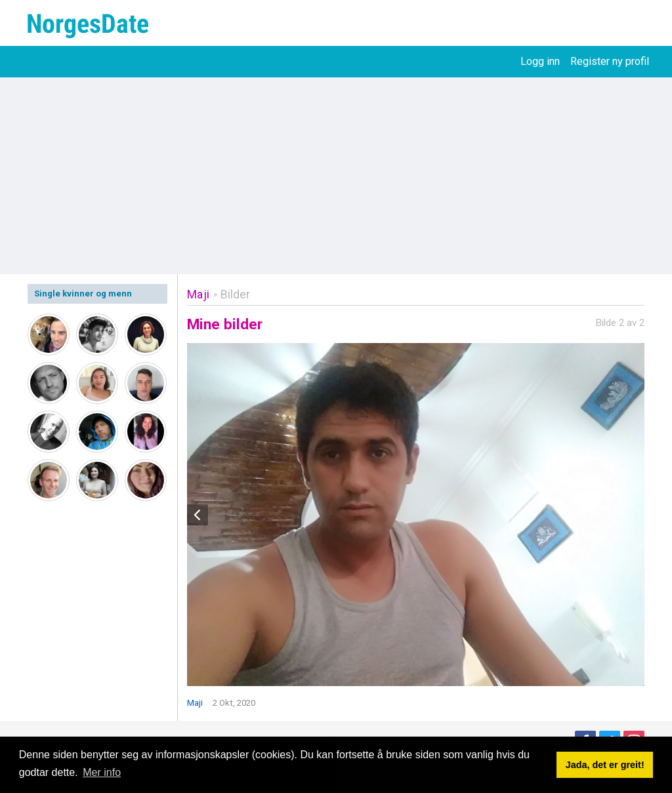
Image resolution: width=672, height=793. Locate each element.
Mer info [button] (102, 772)
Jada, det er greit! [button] (605, 765)
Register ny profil (610, 61)
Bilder (235, 294)
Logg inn (540, 61)
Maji (199, 294)
